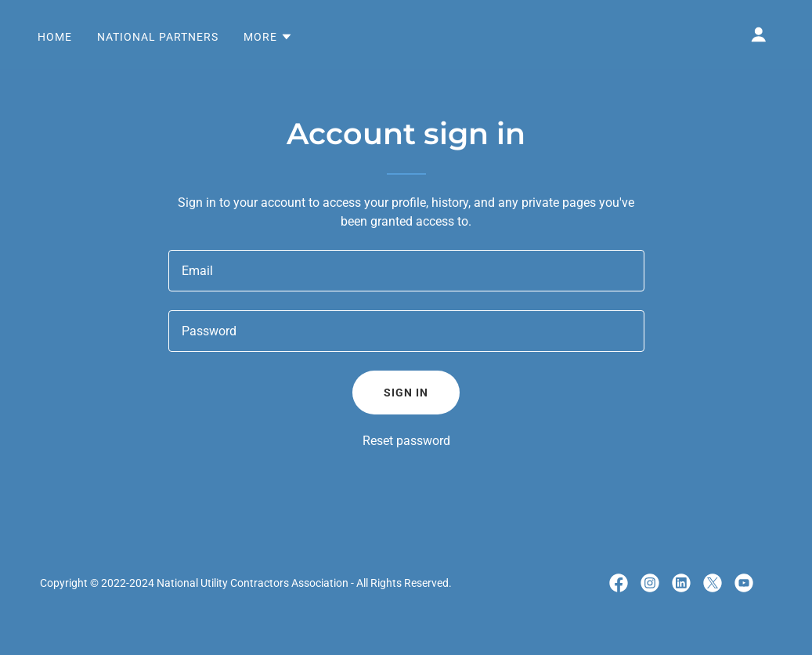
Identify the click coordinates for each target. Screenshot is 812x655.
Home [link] (55, 37)
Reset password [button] (406, 441)
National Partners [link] (158, 37)
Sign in (406, 393)
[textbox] (406, 271)
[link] (619, 583)
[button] (268, 37)
